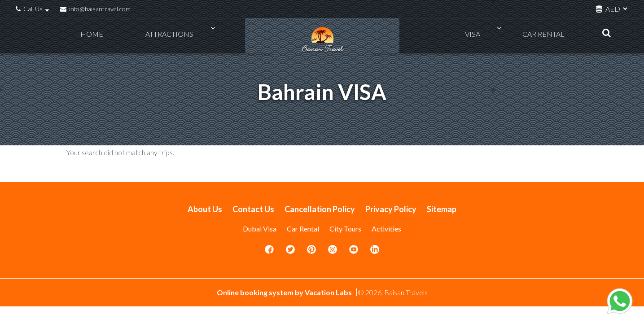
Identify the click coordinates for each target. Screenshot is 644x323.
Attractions (154, 36)
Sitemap (442, 209)
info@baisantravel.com (95, 9)
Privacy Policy (391, 209)
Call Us (33, 9)
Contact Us (253, 209)
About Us (205, 209)
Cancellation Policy (320, 209)
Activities (386, 229)
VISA (488, 36)
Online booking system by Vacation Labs (285, 292)
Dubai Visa (260, 229)
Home (96, 36)
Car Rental (539, 36)
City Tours (345, 229)
